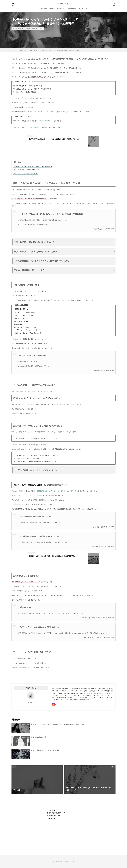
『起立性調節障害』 (45, 121)
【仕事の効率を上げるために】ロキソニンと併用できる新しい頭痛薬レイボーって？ (55, 139)
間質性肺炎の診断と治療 (39, 737)
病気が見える (27, 29)
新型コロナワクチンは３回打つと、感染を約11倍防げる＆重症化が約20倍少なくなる (57, 724)
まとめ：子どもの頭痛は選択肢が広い (26, 173)
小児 (39, 29)
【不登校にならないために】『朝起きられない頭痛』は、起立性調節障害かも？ (53, 556)
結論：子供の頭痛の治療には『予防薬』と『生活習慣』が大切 (33, 166)
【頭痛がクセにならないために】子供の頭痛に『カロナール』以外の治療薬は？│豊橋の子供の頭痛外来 (54, 50)
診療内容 (52, 8)
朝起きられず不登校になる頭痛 (28, 485)
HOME (15, 50)
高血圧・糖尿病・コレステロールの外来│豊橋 (45, 750)
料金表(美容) (61, 8)
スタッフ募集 (43, 8)
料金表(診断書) (72, 8)
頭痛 (41, 29)
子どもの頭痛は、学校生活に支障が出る (27, 170)
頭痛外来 (33, 29)
